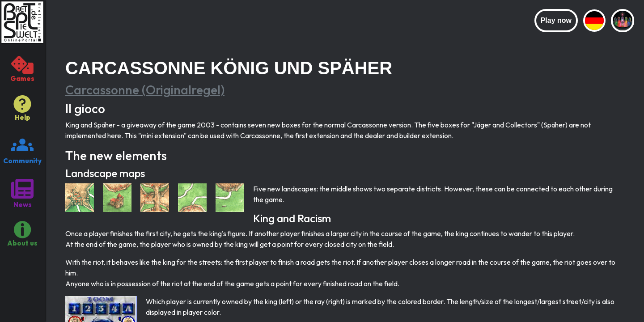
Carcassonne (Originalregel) (145, 90)
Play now (556, 20)
